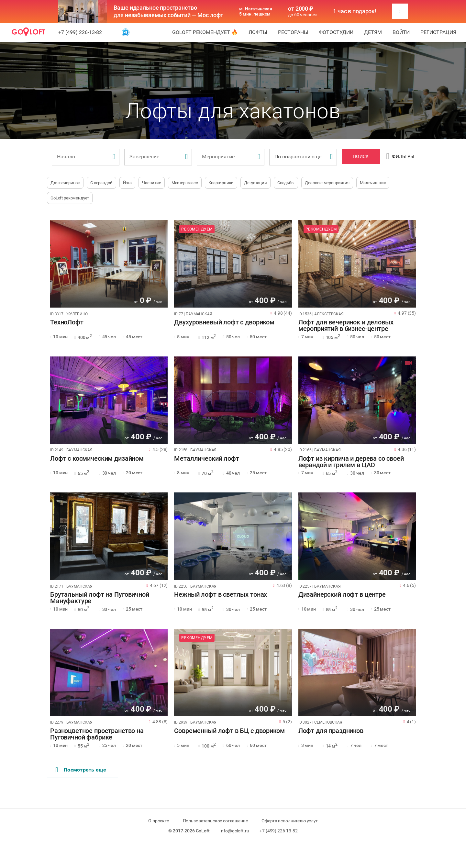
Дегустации (255, 183)
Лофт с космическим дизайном (97, 459)
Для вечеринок (65, 183)
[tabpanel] (109, 264)
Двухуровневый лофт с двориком (224, 322)
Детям (373, 32)
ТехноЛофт (67, 322)
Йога (127, 183)
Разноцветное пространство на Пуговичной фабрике (97, 734)
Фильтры (400, 156)
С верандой (101, 183)
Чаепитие (152, 183)
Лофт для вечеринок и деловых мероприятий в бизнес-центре (346, 326)
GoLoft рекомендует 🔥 (205, 32)
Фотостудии (336, 32)
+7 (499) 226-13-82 (80, 32)
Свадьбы (286, 183)
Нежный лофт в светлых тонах (221, 595)
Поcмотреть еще (81, 770)
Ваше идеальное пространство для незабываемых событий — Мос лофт (168, 11)
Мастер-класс (185, 183)
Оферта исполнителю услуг (289, 821)
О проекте (159, 821)
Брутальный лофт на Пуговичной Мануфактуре (100, 598)
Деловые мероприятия (327, 183)
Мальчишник (373, 183)
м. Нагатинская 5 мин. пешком (256, 11)
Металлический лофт (206, 459)
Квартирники (221, 183)
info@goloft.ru (235, 831)
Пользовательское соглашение (215, 821)
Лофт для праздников (331, 731)
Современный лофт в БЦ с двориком (229, 731)
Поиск (361, 156)
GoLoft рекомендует (70, 198)
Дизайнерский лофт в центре (342, 595)
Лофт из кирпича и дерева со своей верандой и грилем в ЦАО (351, 462)
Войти (401, 32)
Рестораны (293, 32)
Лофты (258, 32)
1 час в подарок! (355, 11)
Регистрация (438, 32)
